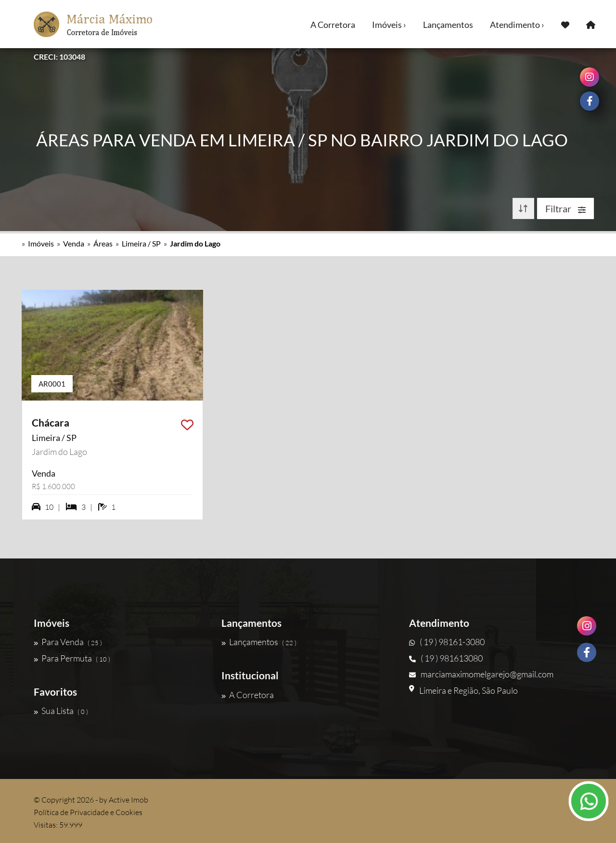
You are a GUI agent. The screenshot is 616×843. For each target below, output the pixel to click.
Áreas (103, 243)
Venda (74, 243)
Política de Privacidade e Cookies (88, 812)
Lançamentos (448, 25)
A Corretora (333, 25)
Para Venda (68, 642)
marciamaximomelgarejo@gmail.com (481, 674)
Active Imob (128, 800)
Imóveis (41, 243)
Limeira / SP (141, 243)
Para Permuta (72, 658)
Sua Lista (61, 711)
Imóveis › (389, 25)
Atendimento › (517, 25)
